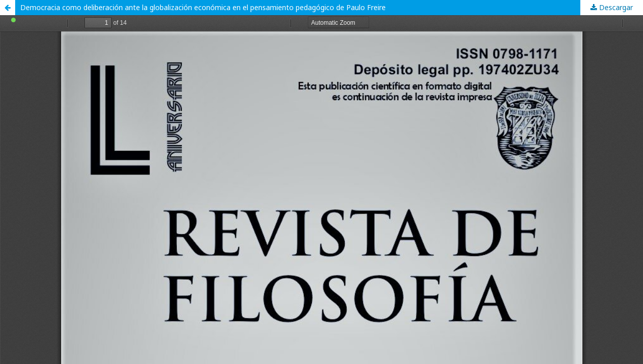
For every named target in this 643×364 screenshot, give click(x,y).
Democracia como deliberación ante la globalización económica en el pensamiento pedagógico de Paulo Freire (203, 7)
